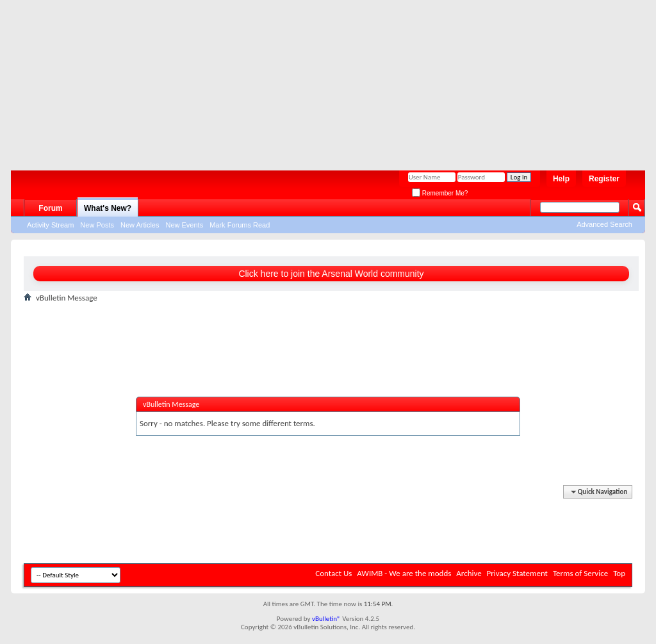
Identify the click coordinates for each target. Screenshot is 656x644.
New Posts (97, 225)
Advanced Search (604, 224)
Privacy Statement (517, 573)
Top (619, 573)
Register (604, 179)
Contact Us (333, 573)
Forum (50, 208)
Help (561, 179)
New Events (184, 225)
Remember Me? (440, 193)
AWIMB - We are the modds (404, 573)
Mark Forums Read (240, 225)
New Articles (140, 225)
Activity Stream (50, 225)
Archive (469, 573)
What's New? (108, 208)
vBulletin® (326, 619)
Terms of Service (580, 573)
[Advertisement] (322, 80)
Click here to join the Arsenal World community (331, 274)
